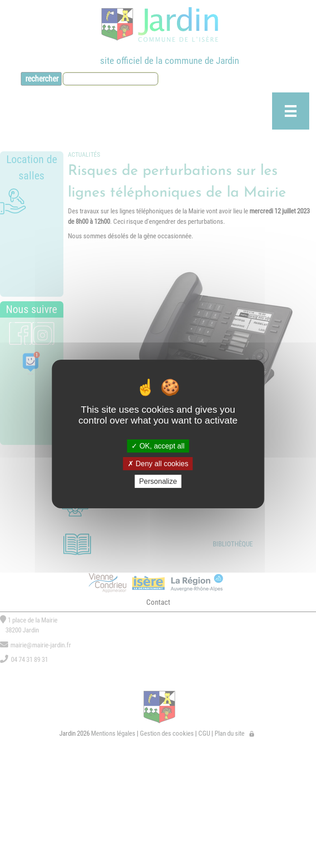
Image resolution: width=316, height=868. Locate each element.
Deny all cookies (158, 464)
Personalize (158, 481)
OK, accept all (158, 446)
